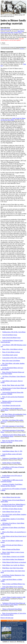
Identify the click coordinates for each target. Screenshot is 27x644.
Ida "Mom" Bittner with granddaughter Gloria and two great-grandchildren (13, 415)
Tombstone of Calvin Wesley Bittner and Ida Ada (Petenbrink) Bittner (13, 436)
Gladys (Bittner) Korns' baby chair (11, 512)
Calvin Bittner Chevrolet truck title (11, 406)
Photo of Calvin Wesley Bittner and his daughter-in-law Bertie (12, 441)
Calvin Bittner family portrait (10, 355)
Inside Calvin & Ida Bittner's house (11, 338)
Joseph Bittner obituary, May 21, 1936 (12, 451)
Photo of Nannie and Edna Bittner (11, 549)
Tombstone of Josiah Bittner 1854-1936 (13, 458)
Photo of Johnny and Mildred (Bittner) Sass (14, 584)
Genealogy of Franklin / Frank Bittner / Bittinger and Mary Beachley (12, 485)
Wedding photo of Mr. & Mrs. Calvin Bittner (14, 332)
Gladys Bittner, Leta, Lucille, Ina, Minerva (13, 565)
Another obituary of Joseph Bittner (11, 463)
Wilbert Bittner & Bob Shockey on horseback (14, 562)
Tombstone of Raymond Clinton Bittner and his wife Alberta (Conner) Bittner (13, 604)
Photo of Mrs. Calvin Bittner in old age (12, 349)
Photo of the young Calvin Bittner (11, 361)
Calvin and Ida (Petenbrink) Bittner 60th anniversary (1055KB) (12, 393)
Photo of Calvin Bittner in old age (11, 352)
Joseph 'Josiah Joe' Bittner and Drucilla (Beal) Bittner (13, 119)
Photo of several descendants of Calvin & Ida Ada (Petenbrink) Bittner (13, 614)
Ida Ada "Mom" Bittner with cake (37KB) (13, 385)
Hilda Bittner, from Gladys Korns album (13, 568)
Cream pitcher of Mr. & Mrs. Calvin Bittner (14, 358)
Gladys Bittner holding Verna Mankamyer (13, 559)
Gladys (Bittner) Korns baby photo (11, 497)
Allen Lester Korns (6, 29)
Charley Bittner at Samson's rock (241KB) (13, 557)
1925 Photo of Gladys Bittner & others (12, 509)
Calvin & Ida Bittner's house (10, 335)
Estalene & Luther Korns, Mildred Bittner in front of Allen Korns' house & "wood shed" (13, 505)
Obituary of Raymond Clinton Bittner (12, 609)
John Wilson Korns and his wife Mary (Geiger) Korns (12, 32)
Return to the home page (7, 618)
